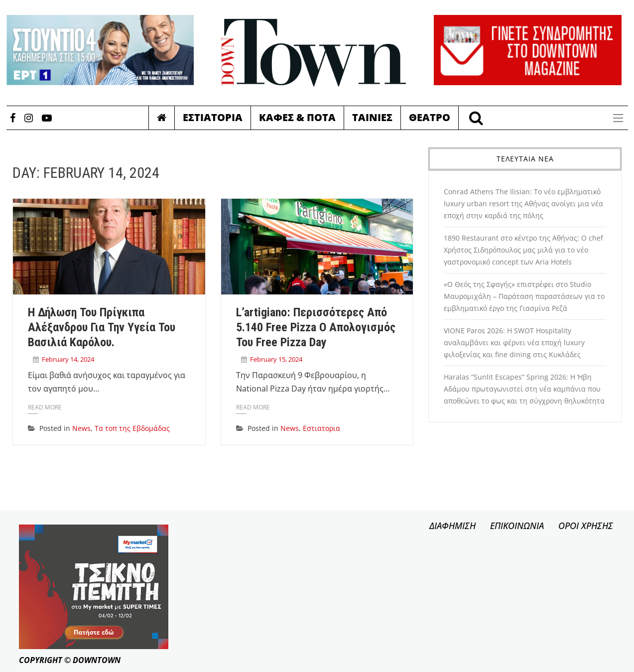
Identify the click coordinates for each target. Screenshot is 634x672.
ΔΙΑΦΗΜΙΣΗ (452, 526)
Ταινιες (372, 117)
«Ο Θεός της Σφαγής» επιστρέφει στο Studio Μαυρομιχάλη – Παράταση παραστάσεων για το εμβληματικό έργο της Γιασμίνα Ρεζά (524, 296)
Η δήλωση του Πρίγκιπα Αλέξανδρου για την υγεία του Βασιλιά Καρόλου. (102, 327)
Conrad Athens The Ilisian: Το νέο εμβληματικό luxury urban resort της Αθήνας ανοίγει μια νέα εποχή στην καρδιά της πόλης (523, 203)
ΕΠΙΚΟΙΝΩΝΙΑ (517, 526)
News (81, 428)
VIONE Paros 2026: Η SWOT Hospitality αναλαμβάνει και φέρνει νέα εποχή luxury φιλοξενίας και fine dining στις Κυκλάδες (514, 342)
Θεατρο (430, 117)
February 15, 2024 (276, 359)
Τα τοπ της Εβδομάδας (132, 428)
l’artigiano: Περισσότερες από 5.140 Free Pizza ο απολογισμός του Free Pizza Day (316, 327)
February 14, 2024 (68, 359)
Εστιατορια (213, 117)
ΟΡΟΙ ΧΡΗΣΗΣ (586, 526)
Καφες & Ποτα (297, 117)
